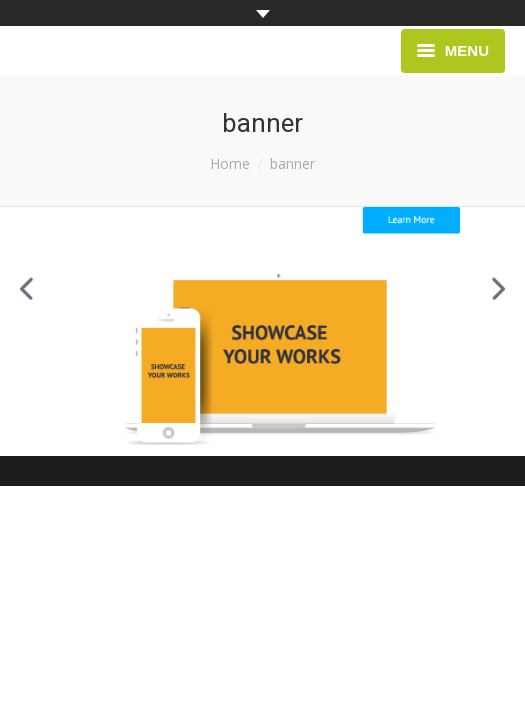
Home (230, 163)
